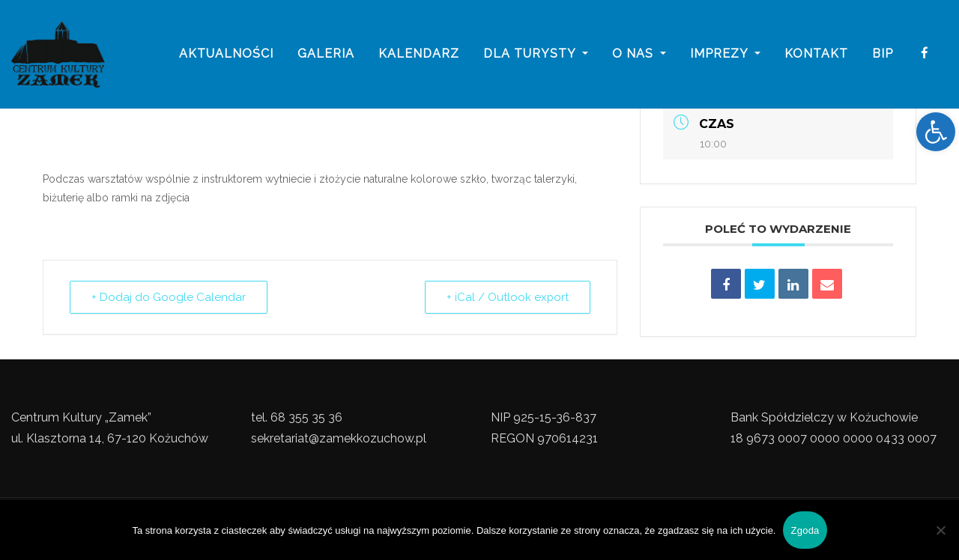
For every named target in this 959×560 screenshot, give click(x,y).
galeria (326, 54)
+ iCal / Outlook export (507, 297)
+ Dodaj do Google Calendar (169, 297)
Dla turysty (536, 54)
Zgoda (805, 530)
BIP (883, 54)
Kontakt (816, 54)
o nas (639, 54)
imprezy (725, 54)
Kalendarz (419, 54)
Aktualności (226, 54)
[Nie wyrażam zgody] (940, 530)
